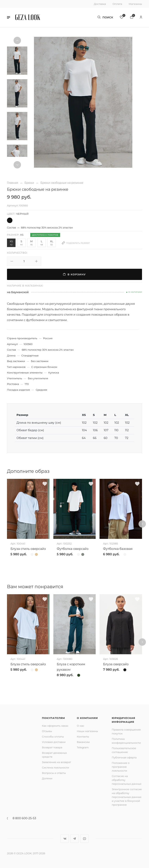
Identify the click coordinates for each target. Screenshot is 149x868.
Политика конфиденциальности (126, 741)
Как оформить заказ (55, 726)
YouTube (84, 839)
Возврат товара (52, 747)
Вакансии (83, 742)
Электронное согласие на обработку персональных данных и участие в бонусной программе (127, 797)
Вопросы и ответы (54, 773)
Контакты (83, 737)
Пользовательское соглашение (124, 750)
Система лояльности (55, 768)
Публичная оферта (124, 757)
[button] (9, 17)
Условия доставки (54, 742)
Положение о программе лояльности (121, 767)
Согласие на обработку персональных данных (127, 780)
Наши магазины (87, 731)
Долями (47, 778)
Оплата (117, 4)
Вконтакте (65, 839)
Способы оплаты (53, 737)
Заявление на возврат (56, 762)
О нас (81, 726)
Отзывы (47, 731)
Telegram (83, 747)
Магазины (135, 4)
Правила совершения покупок (126, 731)
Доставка (100, 4)
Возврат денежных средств (54, 755)
